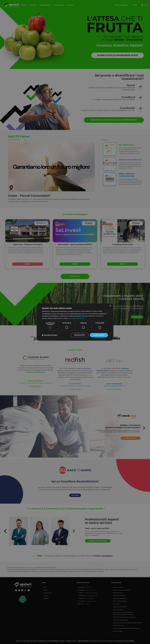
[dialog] (75, 322)
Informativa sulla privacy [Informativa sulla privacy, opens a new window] (76, 318)
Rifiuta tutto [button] (79, 335)
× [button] (110, 306)
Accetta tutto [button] (99, 335)
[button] (50, 335)
